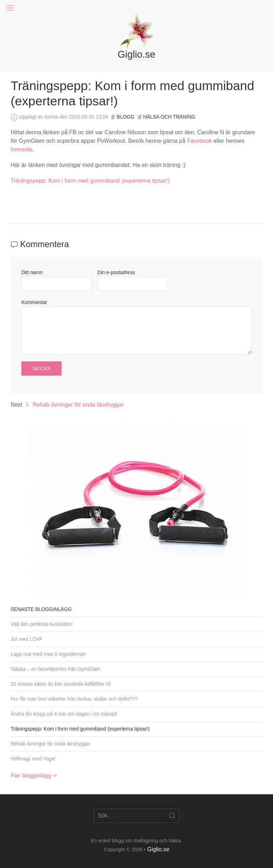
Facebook (199, 141)
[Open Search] (172, 816)
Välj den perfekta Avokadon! (42, 624)
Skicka (41, 368)
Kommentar (34, 302)
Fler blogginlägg (34, 776)
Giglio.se (158, 849)
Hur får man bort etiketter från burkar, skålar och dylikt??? (74, 699)
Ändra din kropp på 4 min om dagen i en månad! (64, 714)
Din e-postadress (116, 272)
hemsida (21, 149)
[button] (10, 8)
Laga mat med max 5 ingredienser (48, 654)
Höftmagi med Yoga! (33, 759)
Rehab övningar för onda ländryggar (78, 405)
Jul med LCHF (26, 639)
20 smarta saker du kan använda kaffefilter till (61, 684)
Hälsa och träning (169, 117)
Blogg (125, 117)
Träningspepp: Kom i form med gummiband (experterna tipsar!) (90, 181)
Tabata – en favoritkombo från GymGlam (55, 669)
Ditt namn (32, 272)
